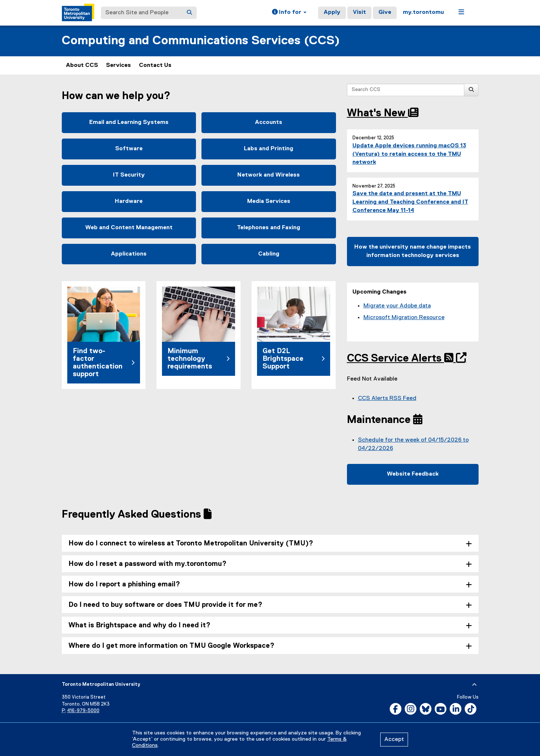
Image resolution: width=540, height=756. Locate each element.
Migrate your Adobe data (397, 306)
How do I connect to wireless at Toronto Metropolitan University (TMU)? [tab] (191, 543)
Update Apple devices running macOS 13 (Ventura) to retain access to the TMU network (409, 154)
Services (118, 65)
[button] (289, 13)
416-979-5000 (83, 711)
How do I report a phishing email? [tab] (124, 584)
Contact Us (155, 65)
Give (385, 12)
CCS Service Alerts (401, 359)
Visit (359, 12)
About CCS (82, 65)
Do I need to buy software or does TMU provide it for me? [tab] (165, 605)
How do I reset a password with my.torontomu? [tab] (148, 564)
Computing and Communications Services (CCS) (201, 41)
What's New (383, 113)
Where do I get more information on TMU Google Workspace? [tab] (171, 646)
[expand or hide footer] (474, 685)
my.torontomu (423, 12)
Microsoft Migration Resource (404, 318)
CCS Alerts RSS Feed (387, 398)
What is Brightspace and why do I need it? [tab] (139, 625)
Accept (394, 740)
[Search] (189, 13)
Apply (332, 12)
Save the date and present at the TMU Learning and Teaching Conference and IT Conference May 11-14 (410, 202)
